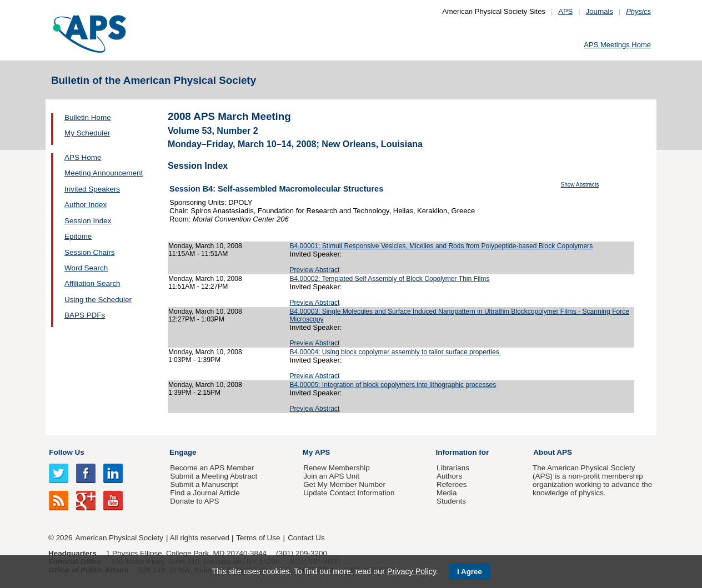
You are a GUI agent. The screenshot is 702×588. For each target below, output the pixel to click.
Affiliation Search (92, 283)
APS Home (83, 157)
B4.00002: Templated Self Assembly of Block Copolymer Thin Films (389, 279)
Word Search (86, 268)
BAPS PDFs (85, 315)
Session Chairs (89, 252)
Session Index (88, 221)
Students (451, 501)
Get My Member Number (344, 484)
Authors (449, 476)
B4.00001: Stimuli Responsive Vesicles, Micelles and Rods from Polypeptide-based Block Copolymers (441, 246)
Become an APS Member (212, 468)
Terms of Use (258, 538)
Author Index (86, 205)
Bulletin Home (88, 117)
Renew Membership (337, 468)
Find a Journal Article (205, 493)
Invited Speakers (92, 189)
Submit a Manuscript (204, 484)
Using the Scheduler (98, 300)
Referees (452, 484)
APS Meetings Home (617, 45)
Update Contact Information (349, 493)
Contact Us (306, 538)
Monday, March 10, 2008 (205, 246)
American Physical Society (119, 538)
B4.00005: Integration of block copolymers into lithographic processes (393, 385)
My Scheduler (87, 133)
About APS (553, 452)
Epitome (78, 236)
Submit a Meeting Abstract (214, 476)
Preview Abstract (314, 270)
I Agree (470, 572)
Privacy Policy (412, 571)
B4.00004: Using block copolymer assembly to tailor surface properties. (395, 352)
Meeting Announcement (104, 173)
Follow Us (66, 452)
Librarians (453, 468)
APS (565, 11)
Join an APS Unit (331, 476)
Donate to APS (194, 501)
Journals (600, 11)
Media (447, 493)
